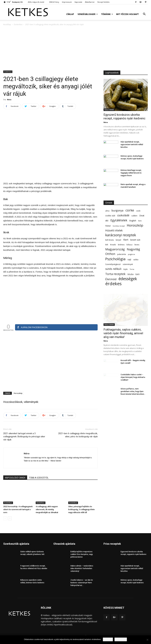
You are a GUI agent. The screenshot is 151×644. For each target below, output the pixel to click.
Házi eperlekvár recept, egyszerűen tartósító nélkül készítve (132, 145)
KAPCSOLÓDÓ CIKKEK (15, 478)
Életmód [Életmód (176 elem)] (111, 279)
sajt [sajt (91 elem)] (129, 259)
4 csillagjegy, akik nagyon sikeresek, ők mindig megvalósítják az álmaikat (47, 509)
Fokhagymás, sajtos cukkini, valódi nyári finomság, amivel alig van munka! (123, 333)
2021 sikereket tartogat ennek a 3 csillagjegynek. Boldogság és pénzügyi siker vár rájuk (24, 437)
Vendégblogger (88, 14)
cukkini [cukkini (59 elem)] (134, 216)
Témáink (107, 14)
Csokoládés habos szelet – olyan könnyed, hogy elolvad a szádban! (133, 377)
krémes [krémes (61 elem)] (121, 245)
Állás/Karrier (90, 2)
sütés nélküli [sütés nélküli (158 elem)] (113, 269)
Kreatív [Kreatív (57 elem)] (113, 245)
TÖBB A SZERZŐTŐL (39, 478)
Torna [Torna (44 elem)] (132, 269)
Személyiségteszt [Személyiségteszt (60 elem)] (113, 264)
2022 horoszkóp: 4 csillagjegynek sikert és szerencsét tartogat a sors (18, 509)
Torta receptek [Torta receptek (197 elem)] (115, 274)
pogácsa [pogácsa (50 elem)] (131, 254)
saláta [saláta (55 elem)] (136, 260)
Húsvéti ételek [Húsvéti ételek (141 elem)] (114, 230)
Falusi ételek (109, 110)
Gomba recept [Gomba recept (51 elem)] (119, 226)
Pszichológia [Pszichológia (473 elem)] (115, 259)
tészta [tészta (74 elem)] (131, 274)
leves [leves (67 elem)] (137, 245)
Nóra (9, 100)
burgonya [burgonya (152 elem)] (117, 211)
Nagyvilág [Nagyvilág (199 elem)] (133, 249)
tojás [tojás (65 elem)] (126, 269)
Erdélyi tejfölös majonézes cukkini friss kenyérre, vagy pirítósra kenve (82, 554)
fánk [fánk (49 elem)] (140, 221)
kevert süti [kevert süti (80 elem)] (135, 240)
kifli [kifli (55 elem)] (107, 245)
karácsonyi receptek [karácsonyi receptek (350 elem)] (121, 235)
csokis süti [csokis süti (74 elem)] (110, 216)
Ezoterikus (18, 24)
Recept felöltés (103, 2)
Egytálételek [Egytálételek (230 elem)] (119, 220)
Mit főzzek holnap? (128, 14)
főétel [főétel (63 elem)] (108, 226)
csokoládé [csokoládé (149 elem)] (123, 215)
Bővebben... (121, 639)
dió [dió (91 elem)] (107, 220)
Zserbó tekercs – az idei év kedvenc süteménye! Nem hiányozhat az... (82, 583)
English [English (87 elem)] (133, 220)
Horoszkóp (18, 393)
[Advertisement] (75, 48)
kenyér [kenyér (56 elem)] (119, 240)
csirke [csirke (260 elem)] (130, 210)
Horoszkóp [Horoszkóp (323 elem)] (135, 225)
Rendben (108, 639)
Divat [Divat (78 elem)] (142, 216)
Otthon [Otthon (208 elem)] (110, 254)
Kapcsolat (78, 2)
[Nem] (147, 640)
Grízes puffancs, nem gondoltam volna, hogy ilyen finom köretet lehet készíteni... (133, 391)
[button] (144, 14)
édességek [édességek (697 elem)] (128, 279)
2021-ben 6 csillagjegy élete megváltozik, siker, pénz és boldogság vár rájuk (78, 435)
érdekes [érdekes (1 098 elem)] (113, 284)
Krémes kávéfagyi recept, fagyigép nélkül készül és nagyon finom (131, 173)
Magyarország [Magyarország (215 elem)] (115, 249)
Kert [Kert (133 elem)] (126, 240)
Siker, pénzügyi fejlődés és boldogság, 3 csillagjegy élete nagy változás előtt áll (81, 509)
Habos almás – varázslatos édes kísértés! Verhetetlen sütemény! (82, 568)
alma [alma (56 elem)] (107, 211)
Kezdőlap (7, 24)
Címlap (70, 14)
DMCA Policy (54, 2)
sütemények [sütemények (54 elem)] (128, 264)
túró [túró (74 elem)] (138, 274)
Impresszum (67, 2)
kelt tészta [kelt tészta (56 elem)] (109, 240)
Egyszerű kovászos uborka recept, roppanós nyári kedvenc (124, 117)
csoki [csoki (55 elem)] (138, 211)
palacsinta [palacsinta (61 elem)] (122, 254)
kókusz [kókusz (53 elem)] (129, 245)
